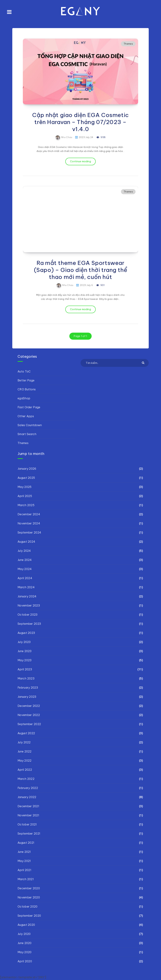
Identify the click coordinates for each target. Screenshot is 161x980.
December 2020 (29, 888)
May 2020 (24, 952)
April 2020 (25, 961)
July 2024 (24, 551)
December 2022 (29, 706)
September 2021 (29, 834)
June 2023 (25, 651)
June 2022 (25, 751)
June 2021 (24, 852)
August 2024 (26, 542)
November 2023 (29, 605)
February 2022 (28, 788)
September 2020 (29, 916)
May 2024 (25, 569)
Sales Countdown (30, 425)
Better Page (26, 380)
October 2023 (28, 615)
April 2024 (25, 578)
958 (101, 137)
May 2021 (24, 861)
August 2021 (26, 843)
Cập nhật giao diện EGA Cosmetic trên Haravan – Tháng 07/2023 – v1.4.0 (80, 122)
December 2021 (28, 806)
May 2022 (24, 761)
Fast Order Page (29, 407)
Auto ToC (24, 371)
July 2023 (24, 642)
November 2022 (29, 715)
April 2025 (25, 496)
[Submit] (144, 363)
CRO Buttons (27, 389)
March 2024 (26, 587)
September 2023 (29, 624)
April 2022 (25, 770)
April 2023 (25, 669)
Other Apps (26, 416)
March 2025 (26, 505)
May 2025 (24, 487)
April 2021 (24, 870)
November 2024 (29, 523)
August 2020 (26, 925)
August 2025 (26, 478)
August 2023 (26, 633)
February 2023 (28, 688)
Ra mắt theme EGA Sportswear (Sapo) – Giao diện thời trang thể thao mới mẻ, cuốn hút (81, 270)
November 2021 (28, 815)
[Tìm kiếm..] (115, 363)
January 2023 (27, 697)
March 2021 (26, 879)
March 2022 (26, 779)
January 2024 (27, 596)
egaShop (24, 398)
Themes (128, 44)
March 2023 (26, 678)
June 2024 (25, 560)
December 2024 (29, 514)
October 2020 (28, 906)
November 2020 (29, 897)
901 (100, 285)
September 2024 (29, 532)
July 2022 (24, 742)
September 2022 (29, 724)
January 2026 (27, 469)
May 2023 (24, 660)
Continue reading (80, 161)
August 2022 (26, 733)
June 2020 (25, 943)
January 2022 (27, 797)
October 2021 (27, 824)
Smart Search (27, 434)
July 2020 (24, 934)
